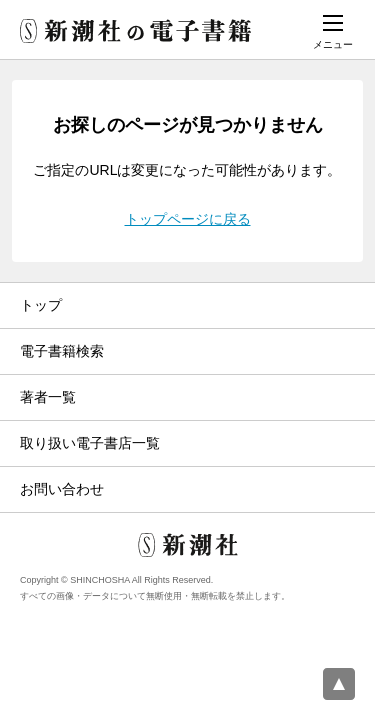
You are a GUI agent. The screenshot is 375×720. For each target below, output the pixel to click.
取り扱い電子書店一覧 (90, 443)
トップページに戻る (188, 219)
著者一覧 (48, 397)
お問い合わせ (62, 489)
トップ (41, 305)
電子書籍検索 (62, 351)
